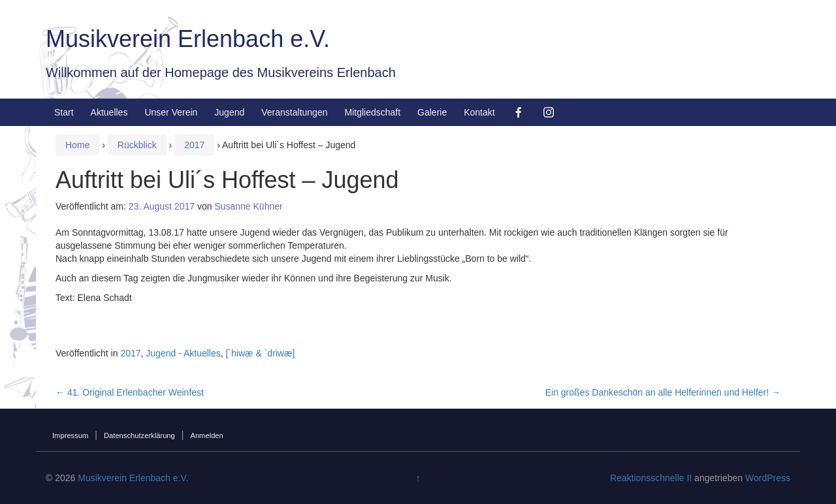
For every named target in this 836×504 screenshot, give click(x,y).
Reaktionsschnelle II (651, 478)
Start (64, 112)
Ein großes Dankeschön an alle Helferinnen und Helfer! (663, 392)
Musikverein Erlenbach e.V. (188, 39)
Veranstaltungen (294, 112)
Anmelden (206, 435)
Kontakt (479, 112)
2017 (194, 145)
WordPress (768, 478)
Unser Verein (171, 112)
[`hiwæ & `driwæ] (261, 353)
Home (77, 145)
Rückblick (137, 145)
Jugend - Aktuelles (183, 353)
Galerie (432, 112)
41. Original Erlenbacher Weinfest (130, 392)
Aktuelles (109, 112)
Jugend (229, 112)
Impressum (70, 435)
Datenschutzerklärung (139, 435)
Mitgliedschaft (372, 112)
